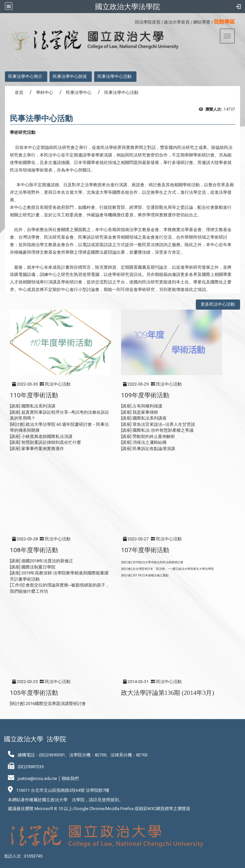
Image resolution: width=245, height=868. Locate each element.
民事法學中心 (79, 92)
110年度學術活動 (34, 395)
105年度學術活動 (34, 693)
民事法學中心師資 (70, 76)
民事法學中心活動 (114, 76)
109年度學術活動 (145, 395)
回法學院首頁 (148, 22)
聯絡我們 (70, 778)
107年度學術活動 (145, 550)
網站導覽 (202, 22)
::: (132, 21)
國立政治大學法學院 (128, 7)
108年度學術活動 (34, 550)
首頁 (19, 92)
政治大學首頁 (177, 22)
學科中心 (45, 92)
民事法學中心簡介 (25, 76)
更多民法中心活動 (218, 304)
